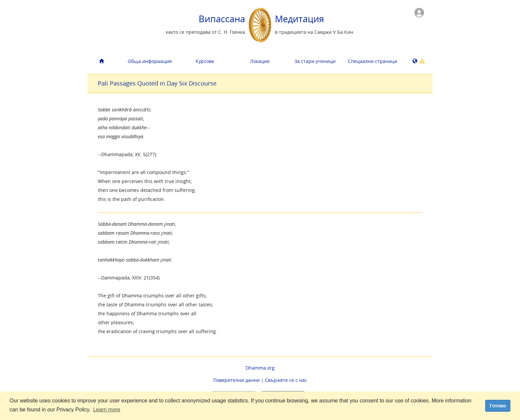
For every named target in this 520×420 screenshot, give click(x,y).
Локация (260, 61)
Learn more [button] (107, 410)
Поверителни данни (236, 380)
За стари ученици (315, 61)
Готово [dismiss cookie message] (498, 406)
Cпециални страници (373, 61)
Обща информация (150, 61)
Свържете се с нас (286, 380)
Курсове (205, 61)
